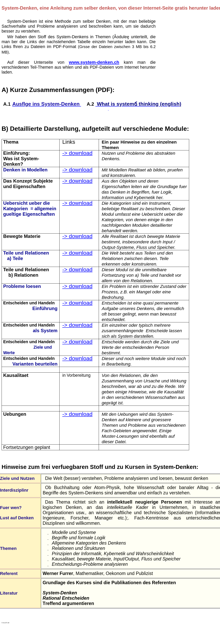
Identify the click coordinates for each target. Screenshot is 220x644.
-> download (77, 153)
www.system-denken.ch (94, 62)
